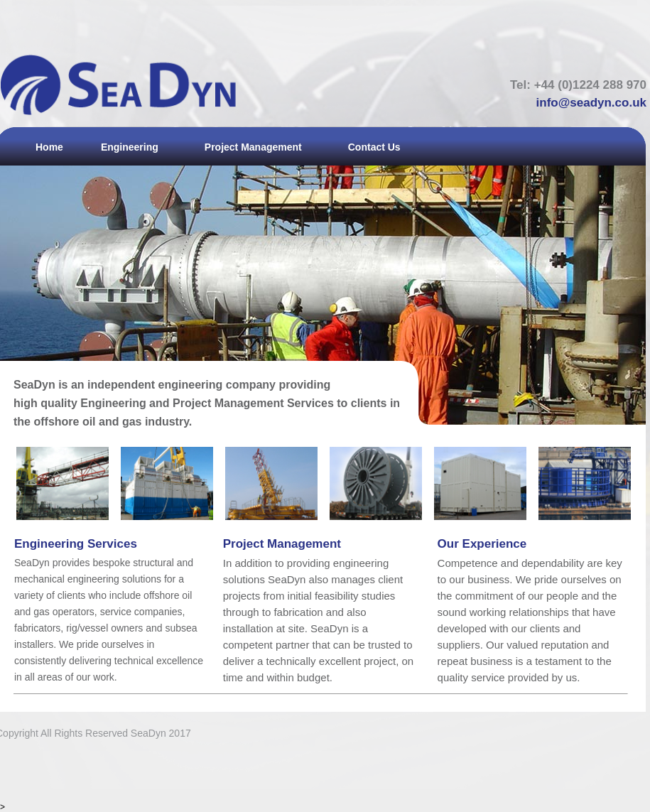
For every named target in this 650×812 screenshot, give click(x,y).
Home (49, 147)
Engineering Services (76, 544)
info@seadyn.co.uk (591, 103)
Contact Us (374, 147)
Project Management (253, 147)
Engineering (130, 147)
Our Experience (482, 544)
